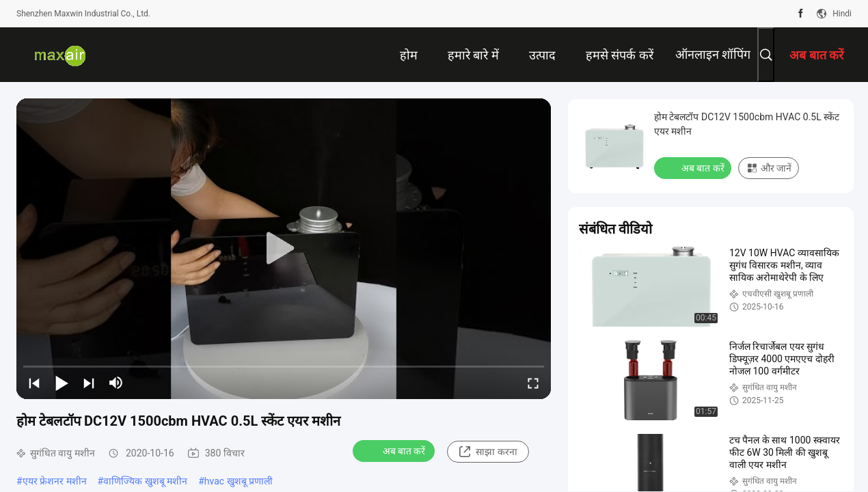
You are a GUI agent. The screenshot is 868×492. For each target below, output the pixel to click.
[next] (89, 383)
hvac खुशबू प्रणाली (239, 481)
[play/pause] (62, 383)
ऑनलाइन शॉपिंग (713, 54)
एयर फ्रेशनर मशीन (55, 481)
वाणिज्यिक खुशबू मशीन (145, 481)
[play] (284, 249)
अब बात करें (395, 450)
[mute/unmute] (116, 383)
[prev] (34, 383)
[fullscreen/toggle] (533, 383)
